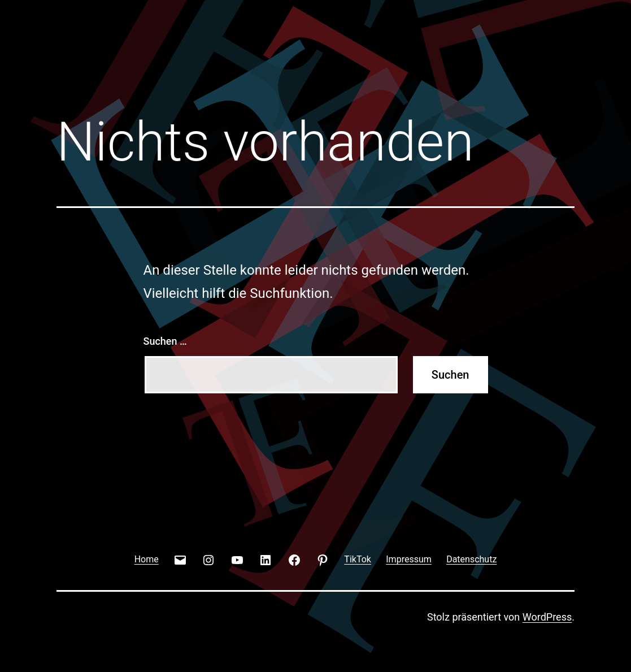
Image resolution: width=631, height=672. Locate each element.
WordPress (547, 617)
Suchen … (165, 341)
